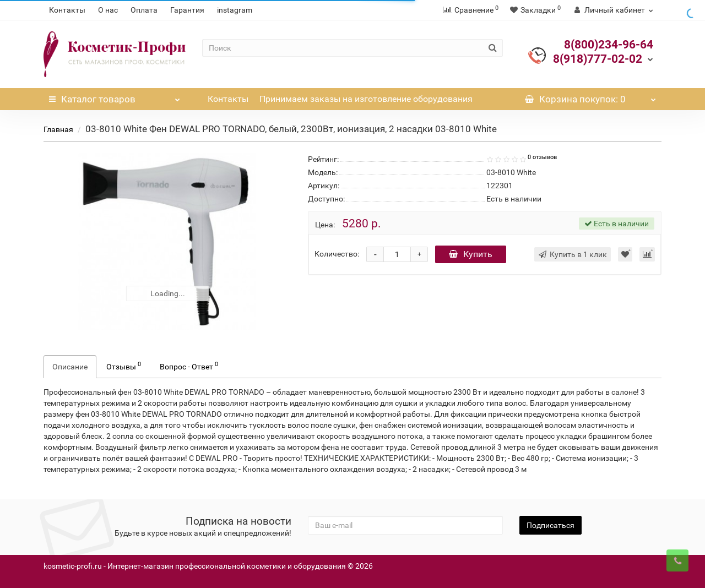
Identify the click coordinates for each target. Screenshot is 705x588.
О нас (108, 10)
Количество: (337, 254)
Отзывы (124, 366)
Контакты (67, 10)
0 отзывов (542, 157)
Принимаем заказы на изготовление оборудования (366, 99)
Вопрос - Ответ (189, 366)
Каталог (115, 96)
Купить (471, 254)
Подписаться (551, 525)
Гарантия (187, 10)
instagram (235, 10)
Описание (70, 367)
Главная (58, 129)
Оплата (144, 10)
